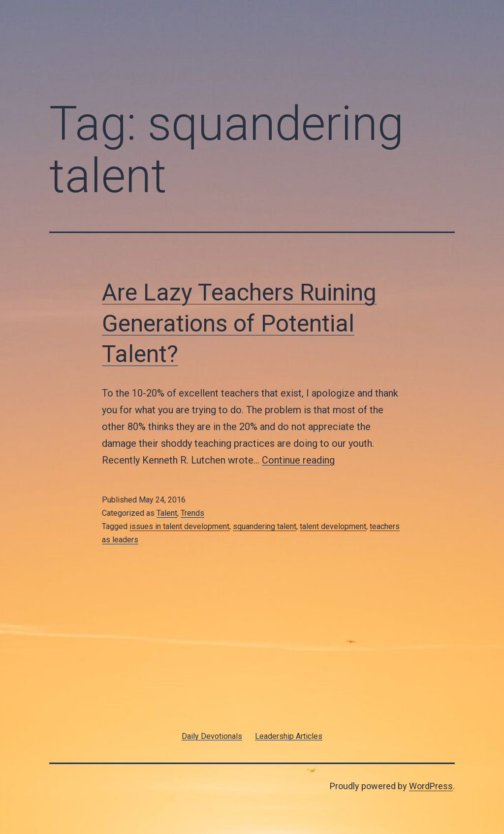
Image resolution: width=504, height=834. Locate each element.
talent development (333, 526)
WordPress (431, 786)
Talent (167, 513)
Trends (192, 513)
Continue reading (298, 460)
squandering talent (265, 526)
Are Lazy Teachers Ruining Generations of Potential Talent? (239, 323)
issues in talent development (179, 526)
